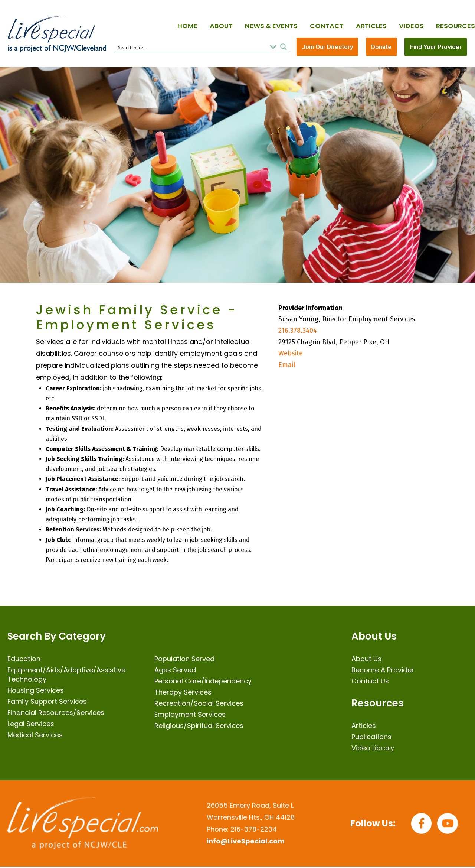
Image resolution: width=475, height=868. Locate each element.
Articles (371, 26)
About (221, 26)
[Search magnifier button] (284, 48)
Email (287, 366)
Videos (411, 26)
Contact (327, 26)
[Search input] (191, 48)
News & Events (271, 26)
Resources (456, 26)
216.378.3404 (298, 332)
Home (187, 26)
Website (291, 355)
